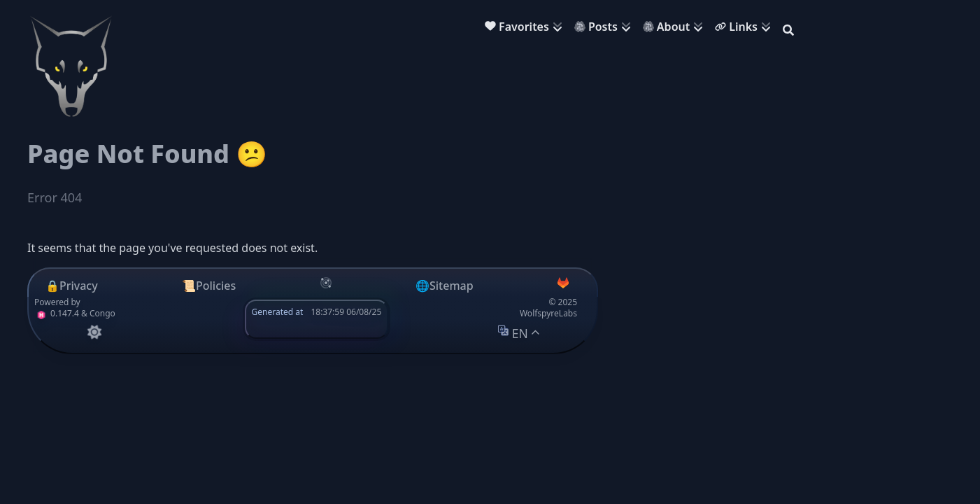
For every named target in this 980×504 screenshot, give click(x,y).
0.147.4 (57, 313)
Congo (102, 313)
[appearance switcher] (94, 332)
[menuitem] (527, 28)
